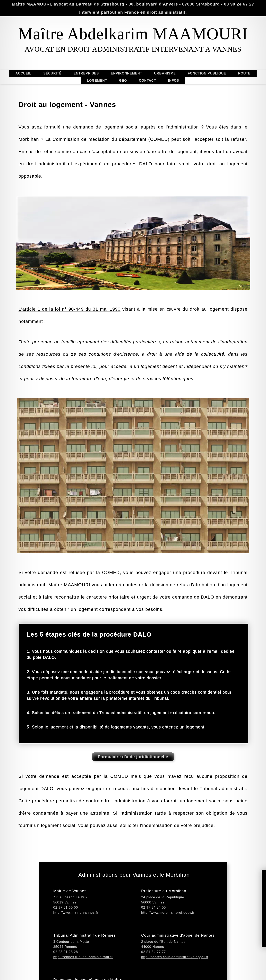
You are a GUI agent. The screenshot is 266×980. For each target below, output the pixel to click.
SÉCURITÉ (52, 73)
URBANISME (165, 73)
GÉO (123, 81)
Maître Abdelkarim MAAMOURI (133, 34)
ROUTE (244, 73)
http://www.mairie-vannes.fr (76, 934)
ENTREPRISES (86, 73)
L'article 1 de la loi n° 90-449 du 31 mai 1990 (70, 362)
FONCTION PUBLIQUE (207, 73)
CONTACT (147, 80)
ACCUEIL (24, 73)
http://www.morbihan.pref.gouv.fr (168, 934)
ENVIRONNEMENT (127, 73)
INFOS (174, 81)
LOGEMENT (97, 81)
